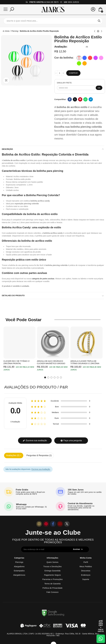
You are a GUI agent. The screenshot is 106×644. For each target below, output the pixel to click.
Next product (101, 31)
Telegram (91, 99)
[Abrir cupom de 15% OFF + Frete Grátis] (101, 626)
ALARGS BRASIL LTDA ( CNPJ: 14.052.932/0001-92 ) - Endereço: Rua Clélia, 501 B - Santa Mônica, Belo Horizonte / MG (53, 635)
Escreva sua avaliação (35, 440)
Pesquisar (99, 21)
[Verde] (79, 63)
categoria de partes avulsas (43, 279)
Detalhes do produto (13, 295)
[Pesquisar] (12, 9)
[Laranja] (85, 63)
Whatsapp (85, 99)
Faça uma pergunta (71, 440)
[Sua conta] (93, 9)
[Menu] (6, 9)
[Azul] (85, 58)
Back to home (98, 31)
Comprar (73, 73)
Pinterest (80, 99)
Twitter (75, 99)
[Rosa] (101, 58)
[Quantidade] (60, 73)
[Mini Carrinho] (100, 10)
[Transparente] (79, 58)
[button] (45, 377)
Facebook (70, 99)
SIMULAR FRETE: (65, 83)
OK (99, 88)
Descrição (7, 149)
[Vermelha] (90, 58)
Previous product (95, 31)
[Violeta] (96, 58)
